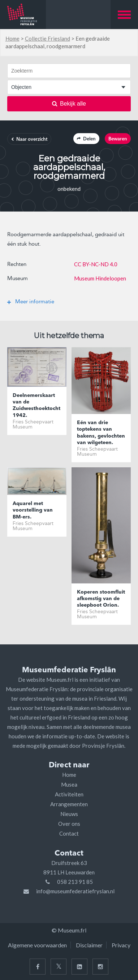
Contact (69, 833)
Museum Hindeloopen (100, 278)
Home (12, 38)
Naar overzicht (29, 140)
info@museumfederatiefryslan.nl (75, 891)
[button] (124, 15)
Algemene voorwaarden (37, 945)
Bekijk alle (69, 104)
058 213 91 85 (75, 882)
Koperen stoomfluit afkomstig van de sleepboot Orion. (101, 599)
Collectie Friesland (48, 38)
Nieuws (69, 814)
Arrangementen (69, 804)
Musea (69, 784)
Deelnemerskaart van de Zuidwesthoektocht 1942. (36, 405)
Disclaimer (89, 945)
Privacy (121, 945)
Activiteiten (69, 794)
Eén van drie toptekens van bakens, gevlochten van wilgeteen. (101, 433)
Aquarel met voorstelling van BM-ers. (33, 510)
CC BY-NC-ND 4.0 (96, 264)
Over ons (69, 824)
